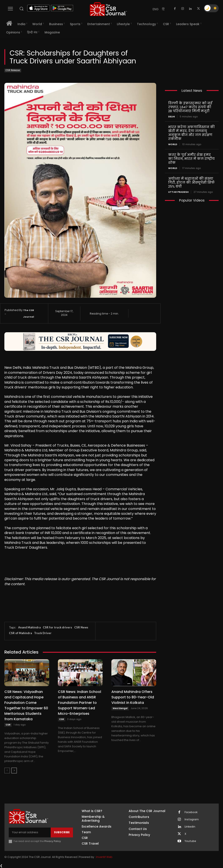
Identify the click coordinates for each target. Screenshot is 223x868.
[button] (21, 9)
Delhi (171, 117)
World (173, 144)
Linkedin (190, 827)
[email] (30, 832)
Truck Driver (43, 633)
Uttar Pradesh (178, 192)
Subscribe (62, 832)
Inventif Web (104, 857)
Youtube (190, 841)
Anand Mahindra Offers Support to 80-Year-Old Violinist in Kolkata (133, 697)
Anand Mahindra (29, 627)
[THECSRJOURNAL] (108, 9)
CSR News (81, 627)
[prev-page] (7, 771)
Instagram (192, 819)
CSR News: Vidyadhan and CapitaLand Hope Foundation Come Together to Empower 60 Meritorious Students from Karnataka (26, 705)
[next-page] (14, 771)
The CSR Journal (29, 313)
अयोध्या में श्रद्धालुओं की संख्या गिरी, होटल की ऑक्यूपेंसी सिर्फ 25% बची (191, 182)
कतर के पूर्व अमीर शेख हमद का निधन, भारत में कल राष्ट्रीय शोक (191, 159)
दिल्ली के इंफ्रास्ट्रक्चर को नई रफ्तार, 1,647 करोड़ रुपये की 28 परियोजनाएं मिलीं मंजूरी (190, 107)
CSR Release (13, 70)
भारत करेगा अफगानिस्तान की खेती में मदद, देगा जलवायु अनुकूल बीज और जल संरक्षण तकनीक (191, 133)
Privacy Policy (53, 841)
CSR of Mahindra (20, 633)
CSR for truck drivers (57, 627)
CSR (8, 725)
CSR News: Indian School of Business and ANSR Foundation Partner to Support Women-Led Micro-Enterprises (80, 703)
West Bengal (120, 708)
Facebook (191, 812)
